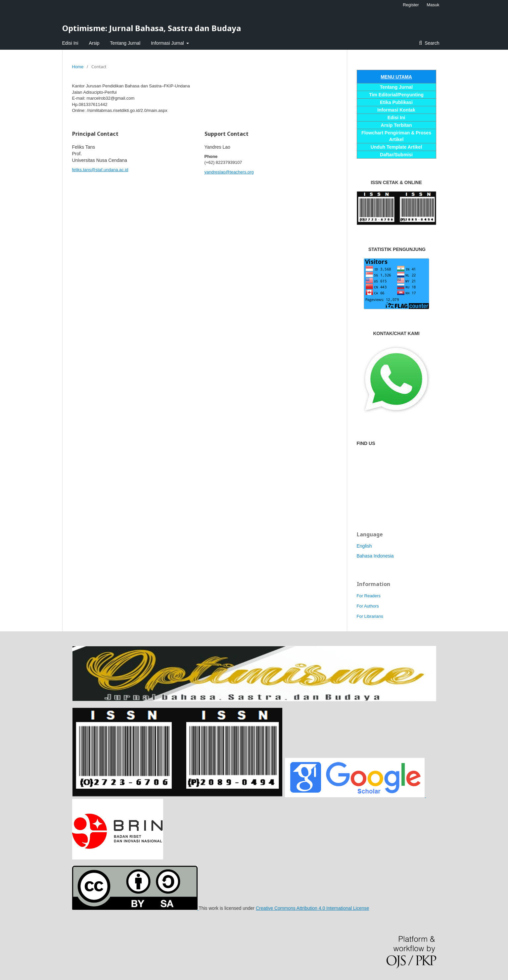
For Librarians (370, 616)
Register (411, 5)
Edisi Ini (70, 43)
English (364, 546)
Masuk (433, 5)
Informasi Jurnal (168, 43)
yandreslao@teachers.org (229, 172)
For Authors (368, 606)
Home (78, 67)
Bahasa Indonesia (375, 556)
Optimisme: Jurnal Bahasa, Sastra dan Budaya (152, 28)
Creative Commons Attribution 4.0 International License (312, 908)
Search (431, 43)
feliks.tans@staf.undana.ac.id (100, 170)
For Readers (369, 596)
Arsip (94, 43)
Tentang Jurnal (125, 43)
